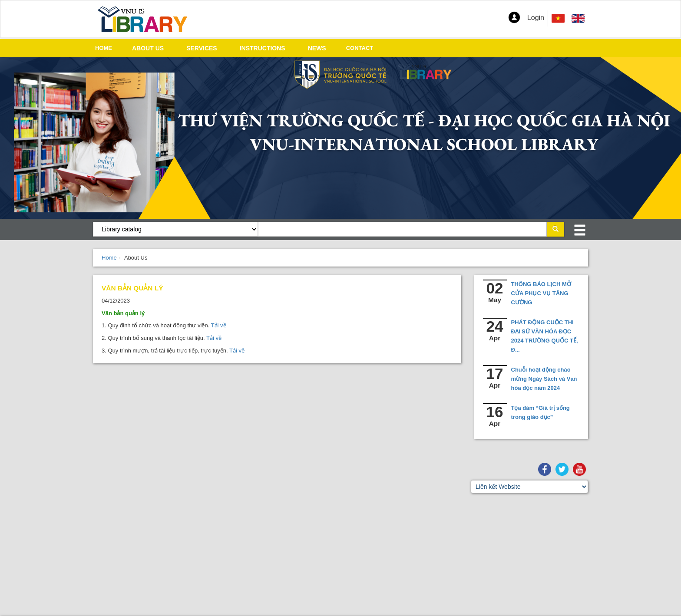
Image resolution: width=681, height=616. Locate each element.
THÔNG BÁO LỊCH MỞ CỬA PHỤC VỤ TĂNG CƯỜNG (541, 293)
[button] (514, 17)
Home (109, 258)
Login (536, 18)
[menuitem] (578, 18)
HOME (104, 48)
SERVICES (202, 48)
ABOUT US (148, 48)
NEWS (317, 48)
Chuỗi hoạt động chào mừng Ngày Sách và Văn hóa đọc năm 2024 (544, 379)
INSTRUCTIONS (263, 48)
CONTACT (360, 48)
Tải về (218, 325)
